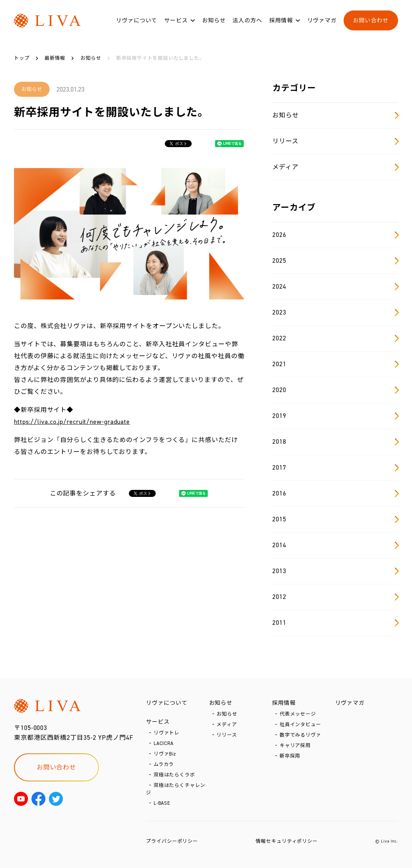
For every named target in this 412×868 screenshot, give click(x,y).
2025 (335, 261)
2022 (335, 338)
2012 (335, 597)
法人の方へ (247, 20)
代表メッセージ (298, 714)
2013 (335, 571)
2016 (335, 493)
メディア (335, 167)
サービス (176, 20)
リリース (335, 141)
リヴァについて (137, 20)
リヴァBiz (165, 754)
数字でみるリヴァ (300, 735)
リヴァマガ (322, 20)
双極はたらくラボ (174, 775)
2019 (335, 416)
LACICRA (164, 743)
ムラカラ (164, 764)
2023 (335, 312)
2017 (335, 468)
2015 (335, 519)
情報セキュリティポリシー (287, 841)
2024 (335, 287)
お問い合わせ (371, 20)
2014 (335, 545)
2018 (335, 442)
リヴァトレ (167, 733)
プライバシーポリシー (172, 841)
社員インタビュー (300, 725)
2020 (335, 390)
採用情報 (281, 20)
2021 (335, 364)
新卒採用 (290, 756)
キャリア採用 (295, 746)
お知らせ (214, 20)
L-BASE (162, 803)
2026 (335, 235)
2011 (335, 623)
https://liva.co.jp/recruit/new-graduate (72, 422)
